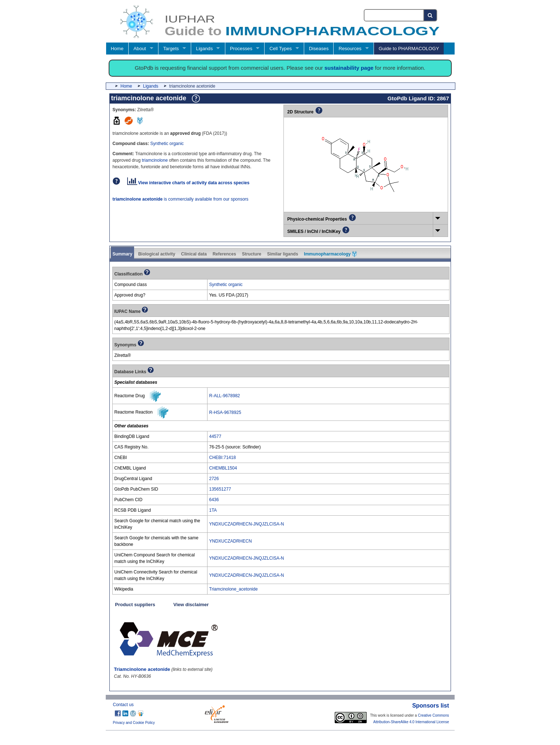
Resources (350, 49)
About (140, 49)
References (224, 254)
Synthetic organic (167, 144)
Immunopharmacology (330, 254)
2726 (214, 479)
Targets (171, 49)
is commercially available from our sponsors (181, 199)
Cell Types (281, 49)
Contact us (123, 705)
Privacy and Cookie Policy (134, 723)
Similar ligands (283, 254)
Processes (241, 49)
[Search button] (430, 15)
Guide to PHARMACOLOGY (409, 49)
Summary (123, 254)
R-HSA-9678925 (225, 412)
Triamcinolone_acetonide (234, 589)
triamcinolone (155, 160)
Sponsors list (430, 706)
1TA (213, 510)
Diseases (319, 49)
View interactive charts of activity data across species (188, 183)
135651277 (220, 489)
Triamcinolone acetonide (142, 669)
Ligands (204, 49)
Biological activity (157, 254)
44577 (215, 436)
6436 (214, 500)
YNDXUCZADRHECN (231, 541)
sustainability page (349, 68)
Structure (252, 254)
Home (117, 49)
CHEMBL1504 (223, 468)
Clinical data (194, 254)
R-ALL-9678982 (225, 396)
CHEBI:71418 (223, 458)
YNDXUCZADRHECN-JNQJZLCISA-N (247, 524)
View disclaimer (191, 605)
